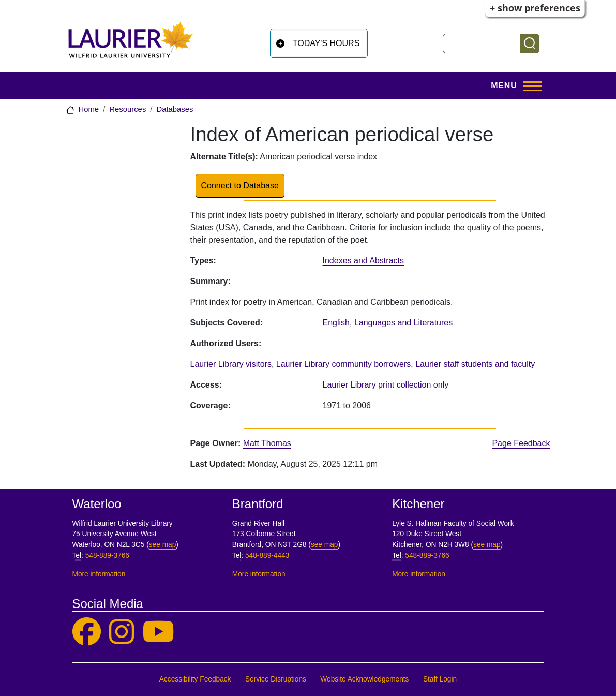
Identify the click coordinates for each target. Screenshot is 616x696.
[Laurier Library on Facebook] (87, 632)
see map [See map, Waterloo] (163, 545)
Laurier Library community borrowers (344, 364)
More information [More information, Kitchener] (419, 574)
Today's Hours (326, 43)
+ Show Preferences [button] (535, 8)
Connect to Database (240, 186)
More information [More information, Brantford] (259, 574)
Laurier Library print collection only (386, 385)
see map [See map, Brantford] (325, 545)
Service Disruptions (276, 679)
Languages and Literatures (403, 323)
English (336, 323)
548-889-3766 (107, 556)
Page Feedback (521, 443)
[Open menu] (513, 86)
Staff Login (440, 679)
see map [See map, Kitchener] (487, 545)
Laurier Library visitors (231, 364)
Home (89, 109)
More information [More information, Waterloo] (99, 574)
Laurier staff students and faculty (475, 364)
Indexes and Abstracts (363, 261)
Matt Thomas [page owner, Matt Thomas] (267, 443)
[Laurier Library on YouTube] (158, 632)
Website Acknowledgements (364, 679)
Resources (127, 109)
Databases (175, 109)
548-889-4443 (267, 556)
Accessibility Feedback (195, 679)
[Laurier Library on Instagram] (122, 632)
